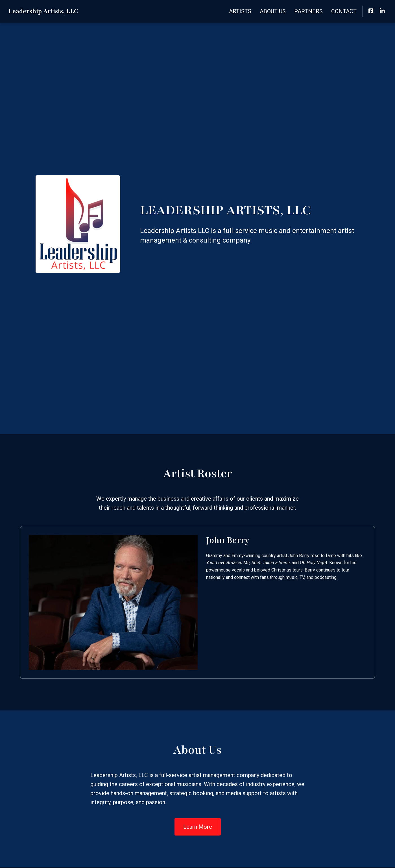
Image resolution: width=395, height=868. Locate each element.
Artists (240, 11)
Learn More (198, 827)
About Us (273, 11)
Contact (344, 11)
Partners (308, 11)
